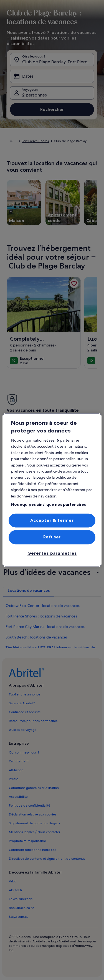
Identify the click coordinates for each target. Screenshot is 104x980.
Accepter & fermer (52, 520)
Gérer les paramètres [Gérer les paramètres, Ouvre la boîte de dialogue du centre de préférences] (52, 553)
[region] (52, 490)
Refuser (52, 537)
